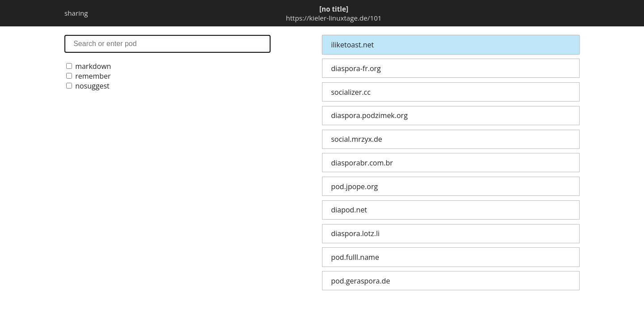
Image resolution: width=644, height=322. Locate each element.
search (167, 44)
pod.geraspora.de (360, 281)
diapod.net (349, 210)
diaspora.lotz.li (355, 233)
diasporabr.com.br (362, 163)
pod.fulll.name (355, 257)
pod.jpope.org (354, 186)
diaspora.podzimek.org (369, 115)
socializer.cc (351, 92)
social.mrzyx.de (356, 139)
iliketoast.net (352, 45)
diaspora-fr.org (356, 68)
